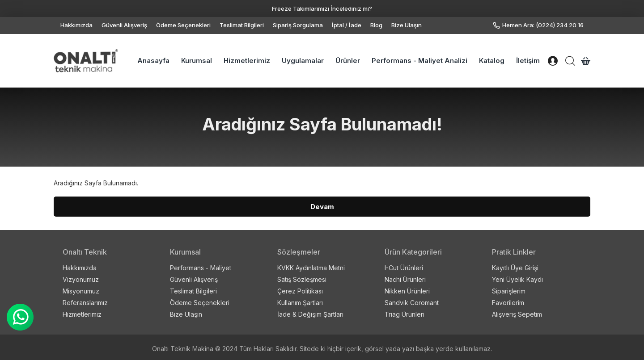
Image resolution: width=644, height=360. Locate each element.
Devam (322, 207)
